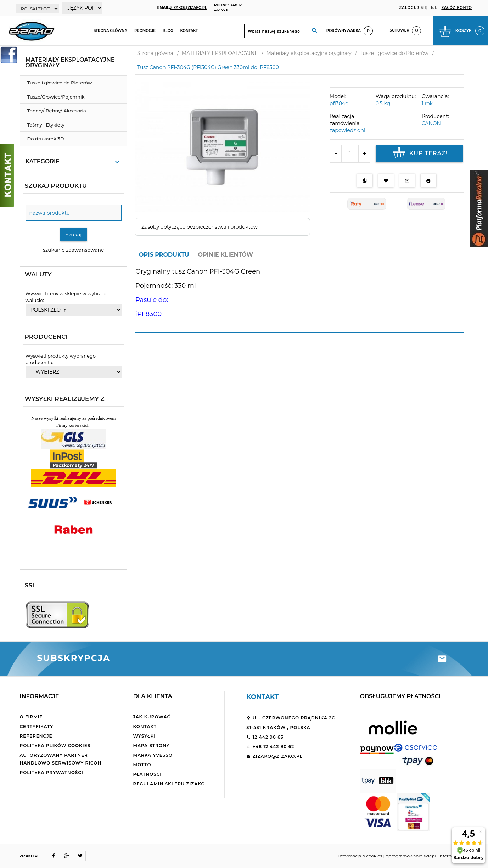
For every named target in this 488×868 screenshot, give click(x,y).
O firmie (31, 717)
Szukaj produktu (56, 186)
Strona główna (110, 31)
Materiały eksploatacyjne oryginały (70, 63)
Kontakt (189, 31)
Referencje (36, 736)
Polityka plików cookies (55, 746)
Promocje (145, 31)
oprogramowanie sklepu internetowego (428, 856)
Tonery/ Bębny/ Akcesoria (57, 111)
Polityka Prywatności (52, 772)
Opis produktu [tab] (164, 255)
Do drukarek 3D (46, 139)
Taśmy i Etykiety (46, 125)
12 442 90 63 (265, 737)
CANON (431, 123)
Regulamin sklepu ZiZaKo (169, 784)
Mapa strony (151, 746)
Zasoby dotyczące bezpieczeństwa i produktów (200, 227)
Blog (168, 31)
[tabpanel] (300, 297)
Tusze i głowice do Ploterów (60, 83)
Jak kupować (152, 717)
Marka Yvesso (153, 755)
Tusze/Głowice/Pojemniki (57, 97)
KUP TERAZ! (419, 153)
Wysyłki (144, 736)
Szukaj (74, 235)
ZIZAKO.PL (30, 856)
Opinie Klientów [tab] (225, 255)
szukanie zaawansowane (73, 250)
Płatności (147, 774)
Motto (142, 765)
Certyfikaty (37, 726)
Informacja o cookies (360, 856)
